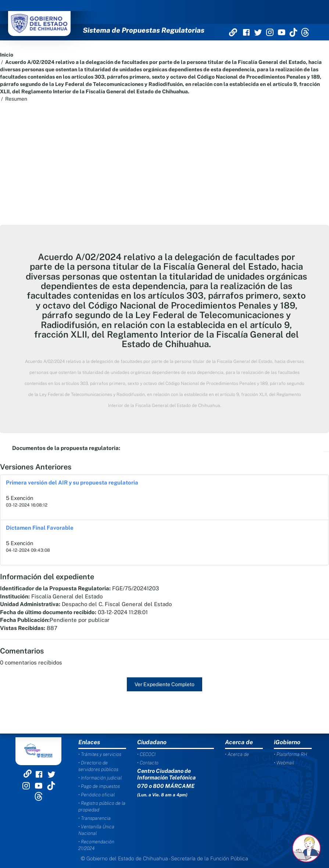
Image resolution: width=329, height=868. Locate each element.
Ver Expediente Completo (164, 684)
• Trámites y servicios (100, 754)
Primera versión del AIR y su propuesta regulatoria (72, 482)
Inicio (7, 55)
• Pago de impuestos (99, 786)
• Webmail (284, 763)
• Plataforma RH (290, 754)
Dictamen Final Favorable (40, 528)
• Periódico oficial (96, 795)
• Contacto (148, 763)
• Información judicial (100, 778)
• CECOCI (146, 754)
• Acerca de (237, 754)
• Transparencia (94, 818)
